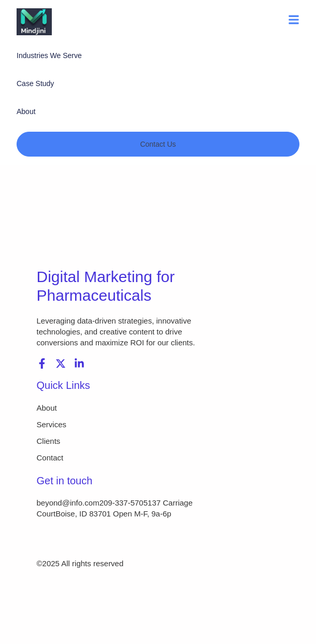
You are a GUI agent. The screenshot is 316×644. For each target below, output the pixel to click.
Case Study (35, 83)
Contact (50, 458)
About (26, 111)
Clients (49, 441)
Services (52, 424)
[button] (294, 22)
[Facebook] (42, 363)
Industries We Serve (49, 55)
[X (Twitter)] (61, 363)
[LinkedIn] (79, 363)
